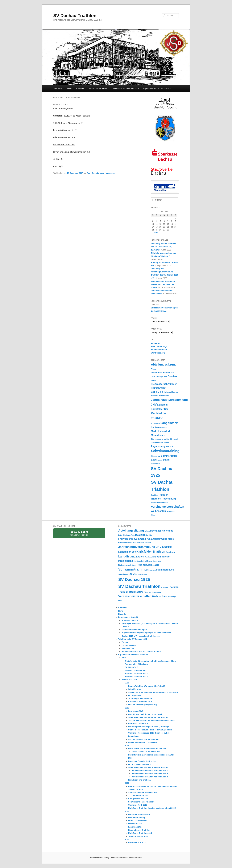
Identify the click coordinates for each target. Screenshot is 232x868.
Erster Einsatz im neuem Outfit (146, 752)
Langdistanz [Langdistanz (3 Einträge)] (169, 423)
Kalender (80, 88)
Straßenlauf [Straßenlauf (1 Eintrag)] (155, 464)
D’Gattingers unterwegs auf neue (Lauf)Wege (149, 727)
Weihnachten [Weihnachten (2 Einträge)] (158, 511)
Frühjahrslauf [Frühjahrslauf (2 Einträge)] (159, 388)
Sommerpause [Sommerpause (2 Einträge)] (169, 456)
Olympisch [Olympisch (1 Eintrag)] (174, 439)
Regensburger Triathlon (139, 830)
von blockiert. (79, 533)
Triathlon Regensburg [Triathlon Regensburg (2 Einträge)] (163, 499)
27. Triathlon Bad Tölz (138, 796)
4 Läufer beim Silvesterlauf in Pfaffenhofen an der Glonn (151, 661)
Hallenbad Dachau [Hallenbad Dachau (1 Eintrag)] (171, 392)
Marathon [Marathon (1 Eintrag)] (163, 428)
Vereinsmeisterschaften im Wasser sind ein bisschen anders (163, 284)
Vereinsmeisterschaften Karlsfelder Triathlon (149, 767)
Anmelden (156, 343)
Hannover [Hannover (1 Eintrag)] (155, 396)
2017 (127, 708)
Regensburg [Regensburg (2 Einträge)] (158, 446)
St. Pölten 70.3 (131, 667)
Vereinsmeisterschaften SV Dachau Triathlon (149, 717)
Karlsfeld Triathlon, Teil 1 (136, 670)
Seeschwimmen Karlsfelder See (143, 792)
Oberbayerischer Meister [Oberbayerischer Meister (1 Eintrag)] (160, 439)
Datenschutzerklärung (100, 858)
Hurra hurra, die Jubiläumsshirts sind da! (147, 749)
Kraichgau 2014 (135, 827)
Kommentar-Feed (159, 350)
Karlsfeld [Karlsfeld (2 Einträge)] (162, 405)
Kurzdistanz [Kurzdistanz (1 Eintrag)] (155, 423)
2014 (127, 811)
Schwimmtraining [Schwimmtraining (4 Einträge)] (165, 451)
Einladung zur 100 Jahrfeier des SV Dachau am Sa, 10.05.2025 (163, 247)
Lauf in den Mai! (136, 711)
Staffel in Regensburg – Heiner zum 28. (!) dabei (150, 730)
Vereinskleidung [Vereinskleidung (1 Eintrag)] (162, 502)
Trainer (125, 642)
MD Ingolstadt (135, 695)
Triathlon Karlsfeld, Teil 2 (136, 673)
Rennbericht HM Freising (136, 664)
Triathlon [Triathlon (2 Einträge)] (163, 495)
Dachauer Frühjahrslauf (139, 814)
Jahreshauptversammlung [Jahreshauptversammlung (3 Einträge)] (169, 400)
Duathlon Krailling (137, 818)
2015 (127, 783)
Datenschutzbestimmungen (134, 630)
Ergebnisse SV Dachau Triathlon (157, 88)
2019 (124, 658)
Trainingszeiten (129, 645)
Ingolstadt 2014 (135, 824)
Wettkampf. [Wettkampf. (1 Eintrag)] (171, 511)
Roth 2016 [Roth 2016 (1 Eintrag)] (169, 447)
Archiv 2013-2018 (129, 680)
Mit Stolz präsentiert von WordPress (127, 858)
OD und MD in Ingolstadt (140, 764)
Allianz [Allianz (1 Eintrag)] (153, 369)
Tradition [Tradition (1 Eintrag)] (154, 495)
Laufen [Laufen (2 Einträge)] (155, 427)
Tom (88, 173)
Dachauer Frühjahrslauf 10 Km (142, 761)
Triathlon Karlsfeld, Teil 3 (136, 677)
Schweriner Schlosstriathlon (141, 802)
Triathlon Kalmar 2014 (138, 836)
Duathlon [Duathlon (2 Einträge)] (173, 376)
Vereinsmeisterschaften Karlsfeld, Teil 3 (150, 777)
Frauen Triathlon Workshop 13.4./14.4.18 (147, 686)
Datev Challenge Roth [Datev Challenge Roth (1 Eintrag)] (159, 377)
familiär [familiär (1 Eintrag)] (154, 380)
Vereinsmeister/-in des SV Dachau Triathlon (141, 652)
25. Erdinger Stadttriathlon (140, 699)
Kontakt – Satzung (130, 620)
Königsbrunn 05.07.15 (138, 799)
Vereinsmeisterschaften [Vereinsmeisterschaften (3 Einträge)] (168, 507)
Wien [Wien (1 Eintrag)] (153, 515)
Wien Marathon (135, 689)
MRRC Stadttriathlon (138, 821)
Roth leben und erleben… (140, 780)
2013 (127, 839)
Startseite (58, 88)
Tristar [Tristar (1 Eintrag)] (153, 502)
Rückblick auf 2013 (137, 843)
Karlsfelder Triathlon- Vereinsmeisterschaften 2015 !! (152, 808)
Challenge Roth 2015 (138, 805)
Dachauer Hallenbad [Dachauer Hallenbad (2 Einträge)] (162, 372)
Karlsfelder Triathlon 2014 (140, 833)
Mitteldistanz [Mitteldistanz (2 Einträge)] (158, 435)
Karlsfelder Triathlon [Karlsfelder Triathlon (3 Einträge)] (151, 552)
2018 (127, 683)
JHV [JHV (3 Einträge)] (154, 405)
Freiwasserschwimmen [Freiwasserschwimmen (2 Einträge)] (164, 384)
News (69, 88)
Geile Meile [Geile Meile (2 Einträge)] (157, 392)
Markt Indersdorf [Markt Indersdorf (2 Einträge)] (160, 431)
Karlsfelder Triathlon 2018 (140, 702)
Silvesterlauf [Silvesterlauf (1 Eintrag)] (156, 456)
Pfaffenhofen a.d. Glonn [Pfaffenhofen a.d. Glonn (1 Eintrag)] (160, 443)
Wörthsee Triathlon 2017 (139, 724)
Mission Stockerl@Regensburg (142, 705)
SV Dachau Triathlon (75, 15)
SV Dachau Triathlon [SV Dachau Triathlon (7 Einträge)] (139, 586)
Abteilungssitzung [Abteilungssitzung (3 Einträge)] (164, 364)
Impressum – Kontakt (98, 88)
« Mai (156, 233)
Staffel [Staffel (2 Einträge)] (166, 460)
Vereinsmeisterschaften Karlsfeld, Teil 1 (150, 771)
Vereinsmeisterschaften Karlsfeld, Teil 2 (150, 774)
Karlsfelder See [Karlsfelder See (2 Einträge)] (160, 409)
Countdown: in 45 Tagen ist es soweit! (146, 714)
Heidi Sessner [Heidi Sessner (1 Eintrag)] (164, 396)
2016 (127, 745)
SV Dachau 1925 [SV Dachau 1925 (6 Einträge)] (134, 579)
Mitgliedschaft (128, 648)
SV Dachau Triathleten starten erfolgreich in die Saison (153, 692)
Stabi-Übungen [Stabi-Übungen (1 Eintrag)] (157, 460)
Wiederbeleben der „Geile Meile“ (143, 742)
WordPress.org (158, 353)
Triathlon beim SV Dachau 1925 (125, 88)
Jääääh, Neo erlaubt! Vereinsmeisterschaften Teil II (151, 720)
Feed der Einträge (159, 346)
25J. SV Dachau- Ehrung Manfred (143, 739)
